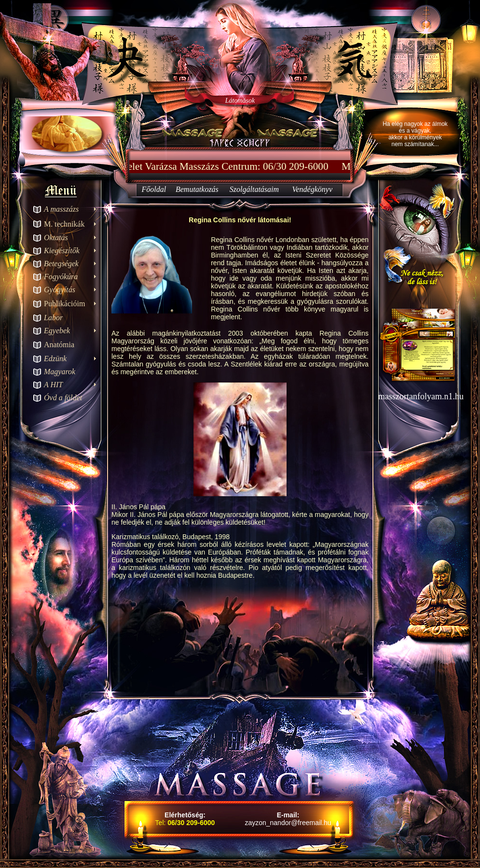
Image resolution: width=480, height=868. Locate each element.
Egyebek (57, 331)
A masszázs (61, 209)
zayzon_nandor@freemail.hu (288, 823)
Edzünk (55, 359)
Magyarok (60, 372)
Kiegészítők (62, 251)
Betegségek (61, 264)
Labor (53, 318)
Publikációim (64, 304)
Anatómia (59, 345)
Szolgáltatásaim (254, 189)
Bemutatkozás (197, 189)
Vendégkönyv (313, 189)
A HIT (53, 385)
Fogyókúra (61, 277)
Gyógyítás (60, 290)
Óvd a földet (63, 398)
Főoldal (154, 189)
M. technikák (64, 224)
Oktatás (56, 237)
